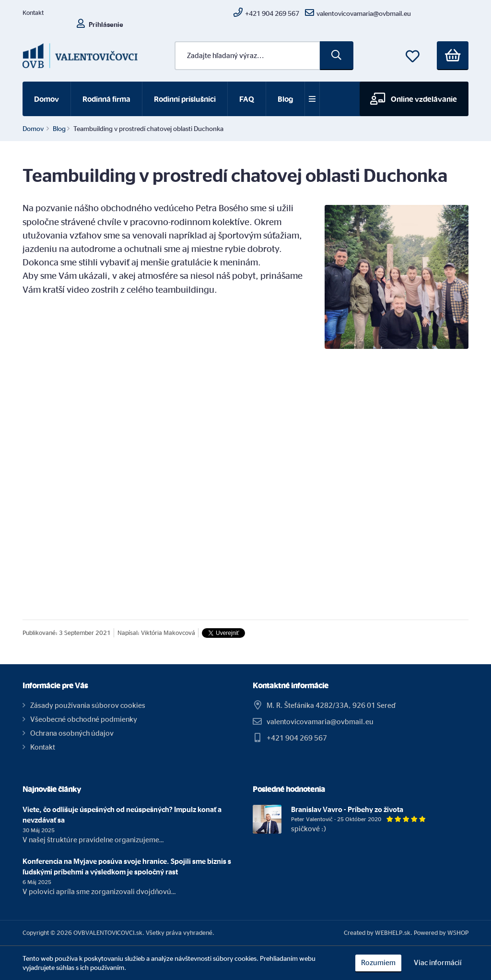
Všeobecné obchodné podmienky (84, 719)
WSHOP (458, 932)
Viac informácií (438, 962)
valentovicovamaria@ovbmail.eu (320, 722)
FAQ (247, 99)
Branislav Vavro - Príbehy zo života (347, 809)
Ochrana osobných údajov (72, 733)
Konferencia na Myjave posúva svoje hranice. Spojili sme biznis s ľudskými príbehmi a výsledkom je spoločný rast (127, 867)
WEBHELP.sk (393, 932)
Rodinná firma (106, 99)
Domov (47, 99)
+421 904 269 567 (297, 738)
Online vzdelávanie (414, 99)
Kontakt (33, 12)
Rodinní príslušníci (185, 99)
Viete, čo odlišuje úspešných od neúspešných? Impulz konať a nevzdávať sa (122, 815)
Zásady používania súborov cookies (88, 705)
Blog (285, 99)
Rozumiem (378, 962)
